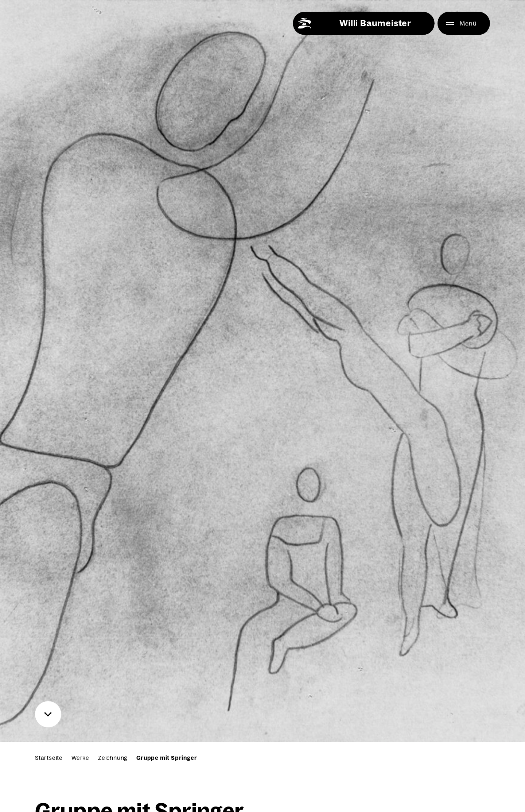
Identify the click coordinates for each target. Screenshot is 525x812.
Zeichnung (113, 758)
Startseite (49, 758)
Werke (80, 758)
